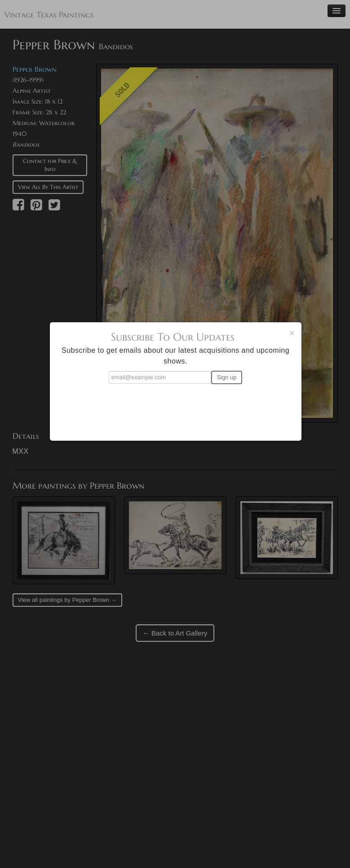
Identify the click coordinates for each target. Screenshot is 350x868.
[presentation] (176, 408)
